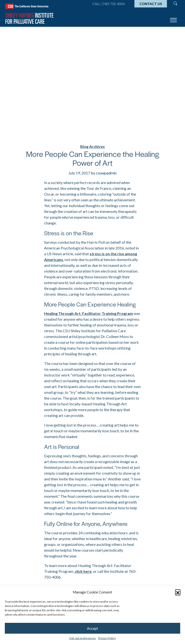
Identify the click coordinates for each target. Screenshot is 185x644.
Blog (84, 146)
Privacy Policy (107, 638)
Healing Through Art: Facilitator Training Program (89, 313)
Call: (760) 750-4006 (109, 4)
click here (83, 571)
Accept (92, 628)
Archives (97, 146)
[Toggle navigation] (173, 21)
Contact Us (151, 4)
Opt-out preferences (83, 638)
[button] (178, 592)
